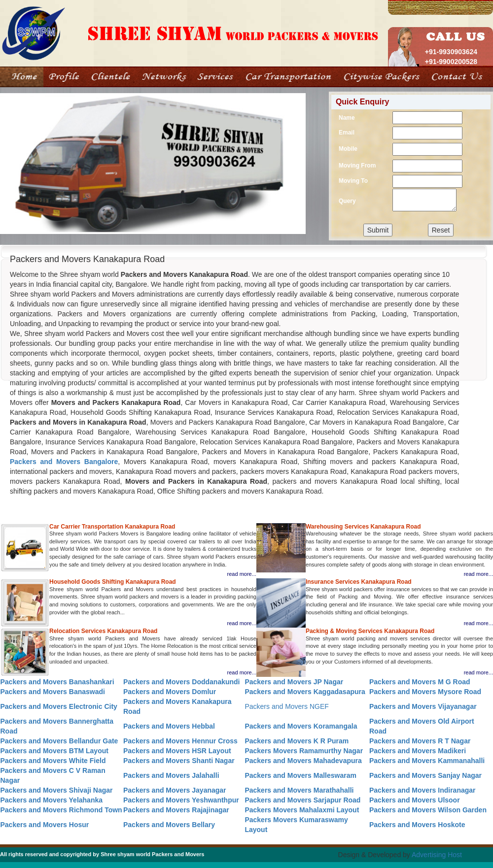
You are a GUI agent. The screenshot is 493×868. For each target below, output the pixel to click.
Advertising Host (437, 855)
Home (412, 7)
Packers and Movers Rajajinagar (176, 810)
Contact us (462, 7)
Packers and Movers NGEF (286, 706)
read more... (242, 574)
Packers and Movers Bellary (169, 825)
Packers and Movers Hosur (45, 825)
